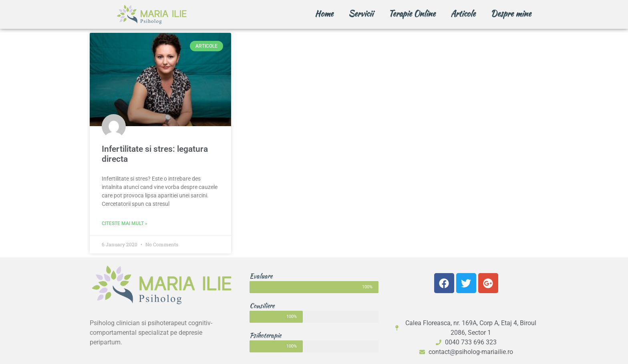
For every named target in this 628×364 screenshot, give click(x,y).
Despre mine (511, 13)
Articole (463, 13)
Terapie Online (412, 13)
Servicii (361, 13)
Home (324, 13)
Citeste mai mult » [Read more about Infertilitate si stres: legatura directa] (125, 223)
